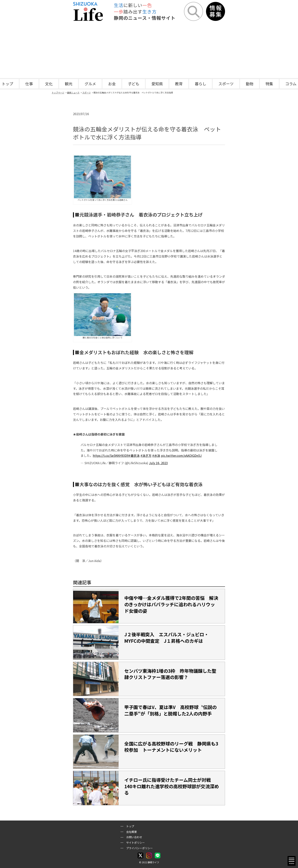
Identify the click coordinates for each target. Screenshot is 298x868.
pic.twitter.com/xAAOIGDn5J (181, 455)
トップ (130, 826)
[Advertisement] (149, 50)
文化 (49, 84)
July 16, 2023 (158, 463)
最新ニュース (73, 92)
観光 (69, 84)
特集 (269, 84)
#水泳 (156, 455)
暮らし (201, 84)
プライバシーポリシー (139, 848)
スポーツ (226, 84)
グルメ (90, 84)
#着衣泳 (134, 455)
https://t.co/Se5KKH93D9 (111, 455)
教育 (179, 84)
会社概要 (132, 832)
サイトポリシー (136, 843)
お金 (112, 84)
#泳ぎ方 (146, 455)
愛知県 (157, 84)
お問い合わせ (134, 837)
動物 (250, 84)
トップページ (58, 92)
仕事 (29, 84)
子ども (134, 84)
